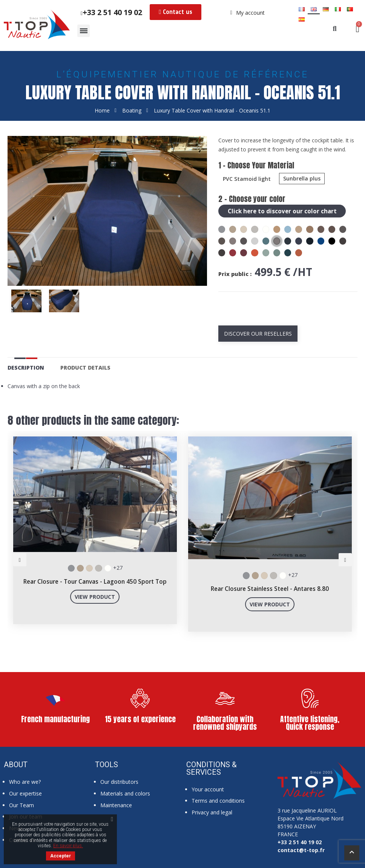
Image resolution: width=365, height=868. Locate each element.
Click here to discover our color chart (283, 211)
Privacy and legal (212, 812)
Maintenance (116, 805)
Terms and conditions (218, 800)
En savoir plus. (68, 846)
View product (95, 596)
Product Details (85, 367)
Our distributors (119, 781)
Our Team (21, 805)
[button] (176, 12)
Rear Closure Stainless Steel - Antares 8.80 (270, 588)
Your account (208, 789)
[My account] (248, 13)
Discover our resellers (258, 333)
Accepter (61, 856)
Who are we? (25, 781)
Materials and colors (125, 793)
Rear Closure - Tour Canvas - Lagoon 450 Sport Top (95, 581)
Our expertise (25, 793)
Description (26, 367)
